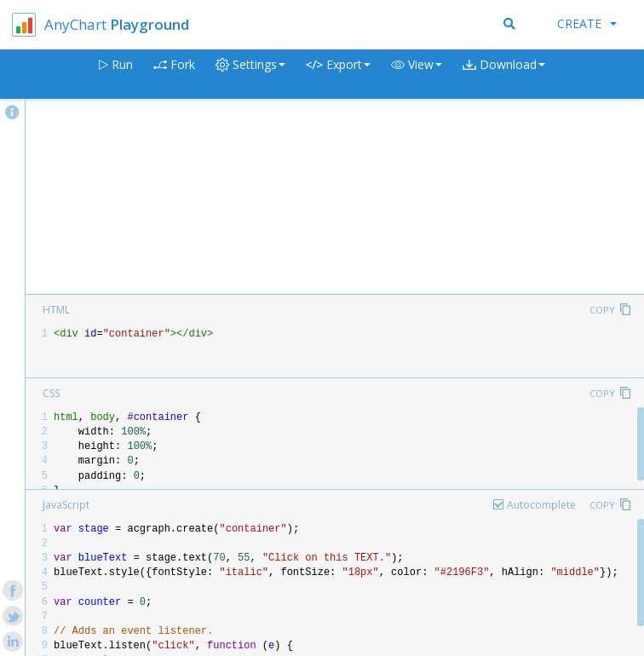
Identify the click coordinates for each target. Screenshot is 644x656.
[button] (417, 75)
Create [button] (587, 23)
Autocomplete (541, 505)
